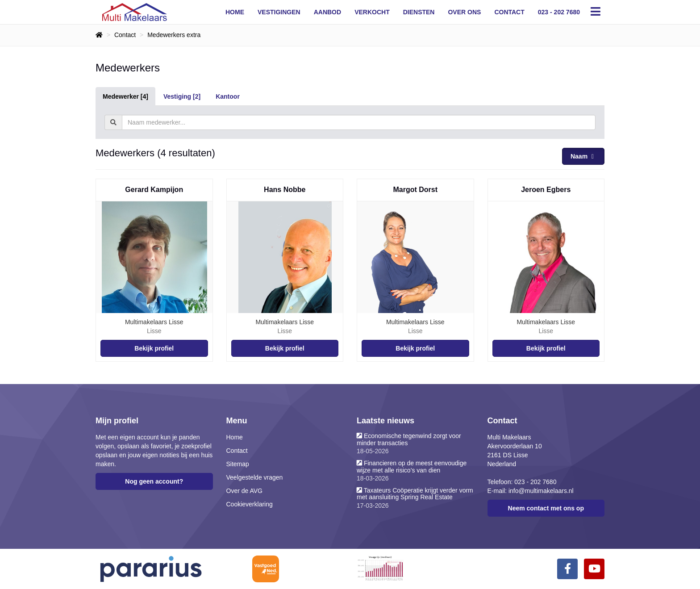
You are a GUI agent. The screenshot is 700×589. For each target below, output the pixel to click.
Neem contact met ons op (546, 508)
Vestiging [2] (182, 96)
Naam (583, 156)
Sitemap (238, 464)
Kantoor (228, 96)
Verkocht (372, 12)
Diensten (419, 12)
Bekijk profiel (154, 348)
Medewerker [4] (125, 96)
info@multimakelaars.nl (541, 491)
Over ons (464, 12)
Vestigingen (279, 12)
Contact (509, 12)
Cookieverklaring (250, 504)
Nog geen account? (154, 481)
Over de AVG (244, 491)
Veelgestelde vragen (255, 477)
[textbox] (359, 122)
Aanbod (327, 12)
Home (235, 12)
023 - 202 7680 (559, 12)
